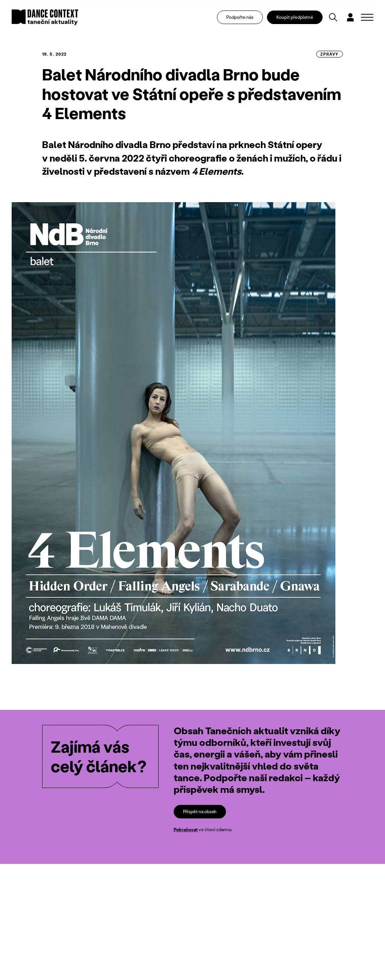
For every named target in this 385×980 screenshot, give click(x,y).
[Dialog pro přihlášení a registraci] (350, 17)
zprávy (330, 54)
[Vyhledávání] (333, 17)
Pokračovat (186, 830)
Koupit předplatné (295, 17)
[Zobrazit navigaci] (367, 17)
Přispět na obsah (200, 811)
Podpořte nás (240, 17)
